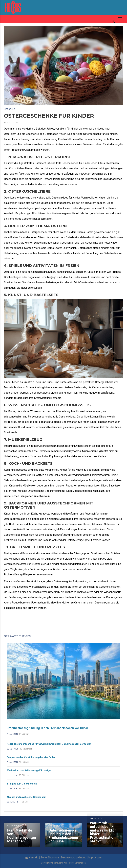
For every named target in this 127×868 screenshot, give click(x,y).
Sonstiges (13, 749)
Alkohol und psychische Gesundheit (26, 797)
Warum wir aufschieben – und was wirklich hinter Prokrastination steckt (103, 832)
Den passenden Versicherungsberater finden (31, 757)
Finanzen (12, 734)
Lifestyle (9, 109)
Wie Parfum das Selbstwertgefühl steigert (30, 770)
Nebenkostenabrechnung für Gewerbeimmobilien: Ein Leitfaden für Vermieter (49, 744)
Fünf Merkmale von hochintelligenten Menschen (22, 836)
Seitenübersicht (50, 858)
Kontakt (34, 858)
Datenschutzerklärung (74, 858)
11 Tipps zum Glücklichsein (22, 784)
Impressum (95, 858)
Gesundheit (14, 802)
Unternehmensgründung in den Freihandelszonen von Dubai (47, 728)
